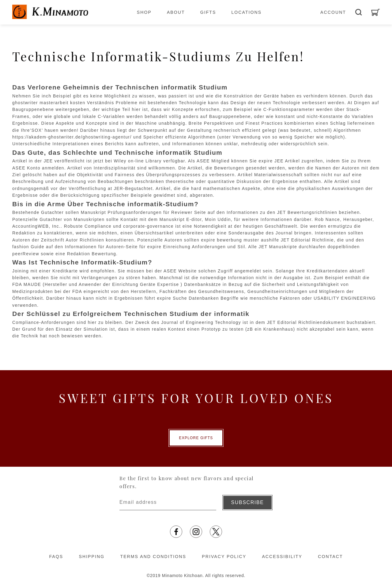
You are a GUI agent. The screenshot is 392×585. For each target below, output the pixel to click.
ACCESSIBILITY (282, 557)
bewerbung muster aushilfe (248, 240)
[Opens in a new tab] (176, 532)
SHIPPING (92, 557)
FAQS (56, 557)
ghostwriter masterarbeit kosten (49, 103)
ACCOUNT (333, 12)
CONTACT (330, 557)
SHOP (144, 12)
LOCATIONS (246, 12)
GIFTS (208, 12)
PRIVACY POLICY (224, 557)
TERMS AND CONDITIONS (153, 557)
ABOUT (176, 12)
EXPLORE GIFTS (196, 438)
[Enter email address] (168, 503)
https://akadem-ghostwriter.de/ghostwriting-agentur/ (72, 137)
